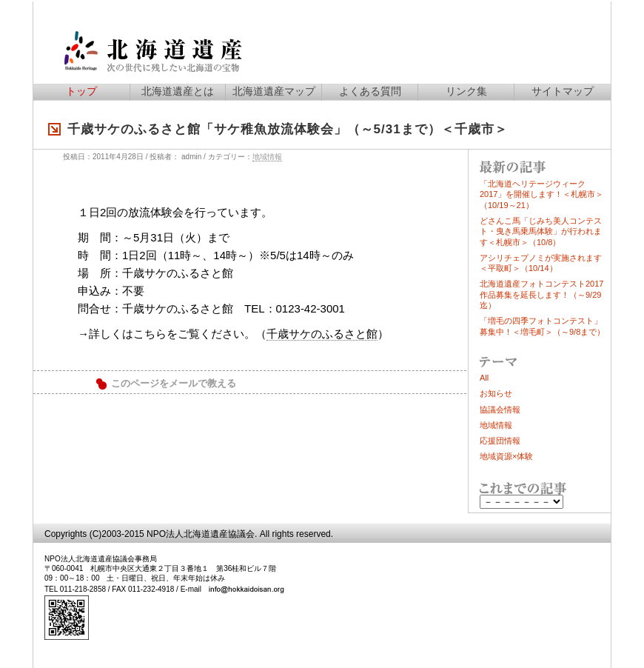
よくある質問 (370, 91)
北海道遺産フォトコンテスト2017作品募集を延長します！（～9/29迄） (541, 294)
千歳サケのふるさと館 (322, 334)
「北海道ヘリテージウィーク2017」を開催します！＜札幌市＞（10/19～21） (541, 194)
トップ (81, 91)
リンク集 (466, 91)
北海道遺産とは (178, 91)
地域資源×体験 (506, 456)
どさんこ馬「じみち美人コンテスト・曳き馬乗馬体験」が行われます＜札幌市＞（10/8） (541, 231)
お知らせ (496, 393)
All (484, 378)
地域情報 (267, 157)
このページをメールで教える (174, 384)
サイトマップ (563, 91)
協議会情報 (500, 410)
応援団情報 (500, 441)
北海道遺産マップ (274, 91)
